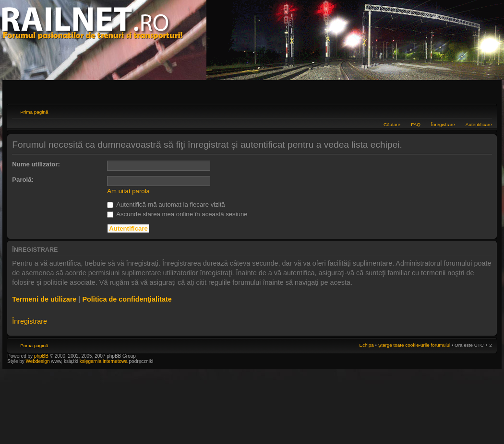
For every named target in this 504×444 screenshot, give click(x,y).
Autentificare (479, 124)
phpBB (41, 356)
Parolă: (23, 180)
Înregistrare (443, 124)
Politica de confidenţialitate (127, 299)
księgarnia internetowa (104, 361)
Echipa (367, 345)
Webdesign (39, 361)
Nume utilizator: (36, 164)
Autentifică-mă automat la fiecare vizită (166, 204)
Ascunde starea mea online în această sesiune (177, 214)
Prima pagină (34, 112)
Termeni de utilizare (44, 299)
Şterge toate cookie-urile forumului (414, 345)
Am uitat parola (128, 191)
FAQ (416, 124)
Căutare (392, 124)
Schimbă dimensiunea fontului (485, 111)
